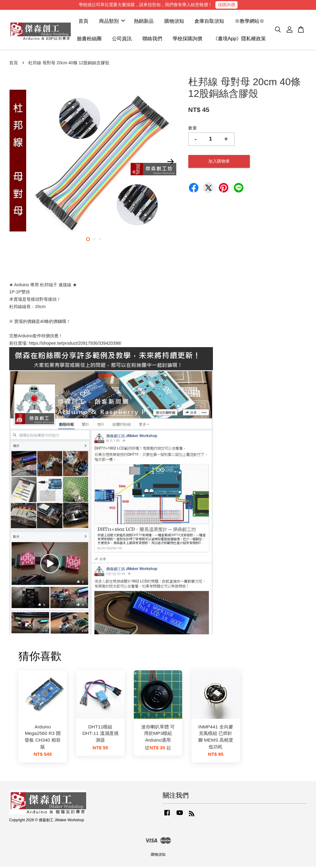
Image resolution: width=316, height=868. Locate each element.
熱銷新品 (144, 22)
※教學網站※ (250, 22)
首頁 (83, 22)
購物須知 (174, 22)
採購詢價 (226, 5)
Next (171, 163)
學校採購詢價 (187, 39)
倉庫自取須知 (209, 22)
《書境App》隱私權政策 (239, 39)
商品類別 (112, 22)
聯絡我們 (152, 39)
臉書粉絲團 (89, 39)
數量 (193, 129)
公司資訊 (122, 39)
